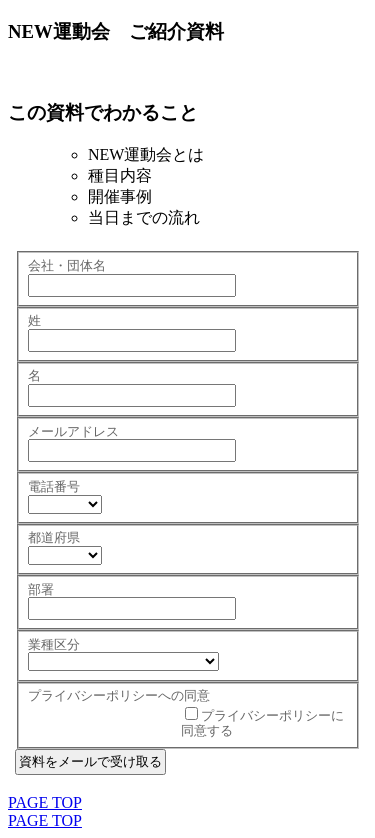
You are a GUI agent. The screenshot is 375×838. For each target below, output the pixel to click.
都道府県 (54, 537)
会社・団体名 (67, 265)
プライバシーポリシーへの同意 (119, 695)
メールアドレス (73, 431)
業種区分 (54, 644)
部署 (41, 589)
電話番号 (54, 486)
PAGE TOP (45, 802)
